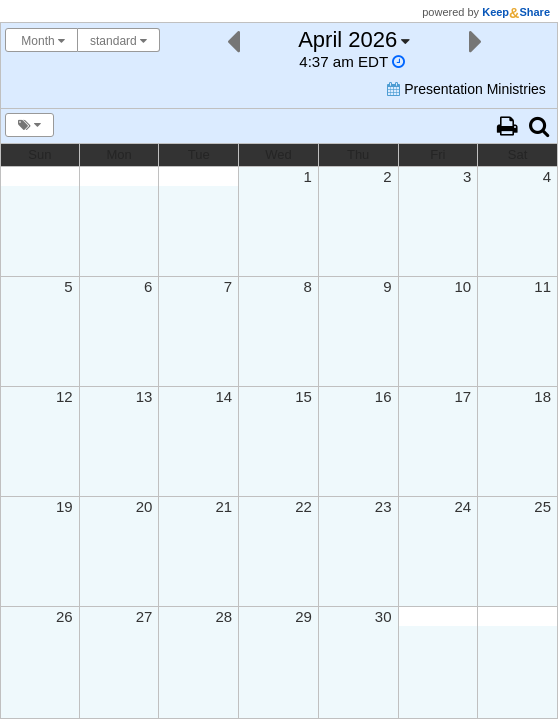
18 (542, 396)
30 (383, 616)
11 (542, 286)
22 (303, 506)
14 (223, 396)
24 (463, 506)
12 (64, 396)
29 (303, 616)
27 (144, 616)
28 (223, 616)
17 (463, 396)
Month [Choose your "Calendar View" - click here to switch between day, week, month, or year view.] (41, 41)
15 (303, 396)
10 (463, 286)
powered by (486, 12)
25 (542, 506)
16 (383, 396)
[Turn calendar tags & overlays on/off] (29, 125)
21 (223, 506)
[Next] (475, 39)
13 (144, 396)
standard (118, 41)
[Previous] (233, 39)
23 (383, 506)
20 (144, 506)
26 (64, 616)
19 (64, 506)
